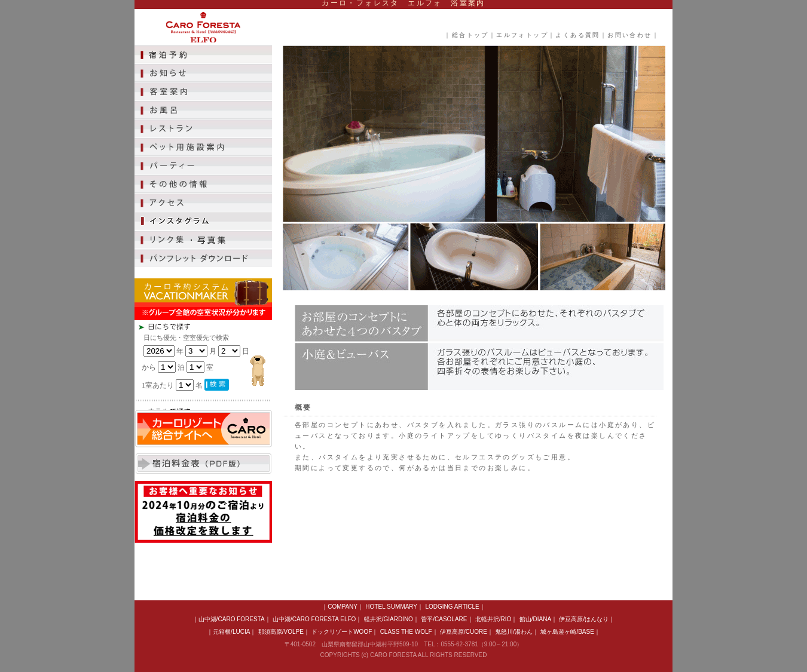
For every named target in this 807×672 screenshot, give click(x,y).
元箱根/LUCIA (231, 632)
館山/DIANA (535, 619)
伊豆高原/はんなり (584, 619)
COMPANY (343, 607)
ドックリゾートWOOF (342, 632)
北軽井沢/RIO (493, 619)
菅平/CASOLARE (444, 619)
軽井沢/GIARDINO (389, 619)
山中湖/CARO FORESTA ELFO (314, 619)
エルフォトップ (522, 35)
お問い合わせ (629, 35)
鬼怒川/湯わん (514, 632)
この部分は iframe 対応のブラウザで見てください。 (224, 365)
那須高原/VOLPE (281, 632)
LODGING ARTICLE (452, 607)
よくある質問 (577, 35)
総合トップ (470, 35)
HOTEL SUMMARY (391, 607)
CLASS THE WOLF (406, 632)
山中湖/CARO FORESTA (232, 619)
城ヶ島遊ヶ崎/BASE (567, 632)
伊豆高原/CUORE (464, 632)
